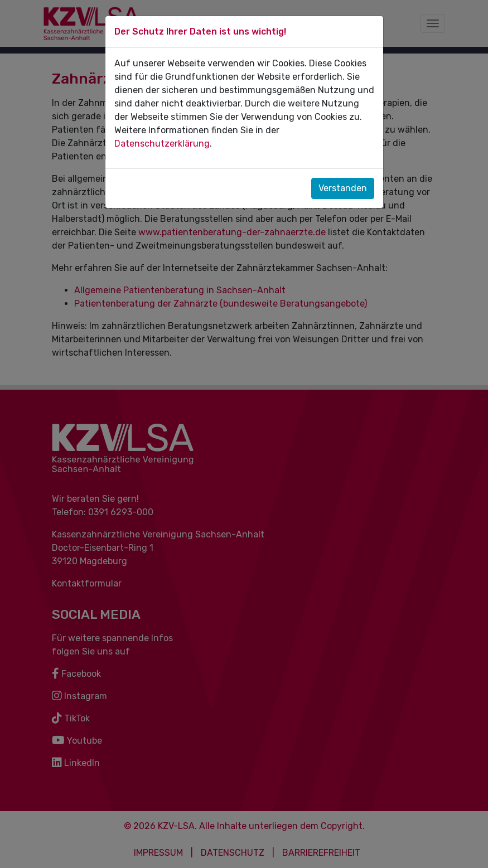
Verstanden (343, 188)
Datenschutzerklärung (162, 144)
